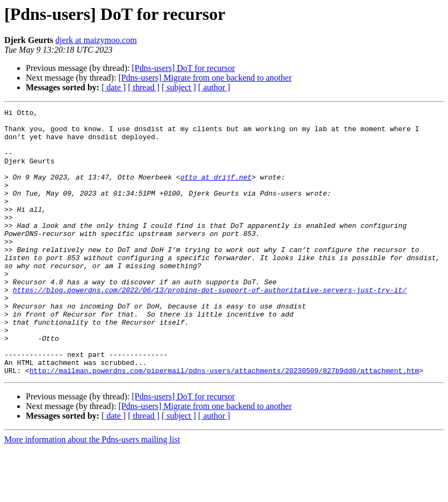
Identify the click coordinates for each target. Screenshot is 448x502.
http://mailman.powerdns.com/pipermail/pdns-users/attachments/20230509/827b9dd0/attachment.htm (224, 424)
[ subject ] (179, 87)
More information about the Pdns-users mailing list (92, 493)
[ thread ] (144, 87)
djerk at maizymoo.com (96, 40)
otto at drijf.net (216, 191)
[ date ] (114, 87)
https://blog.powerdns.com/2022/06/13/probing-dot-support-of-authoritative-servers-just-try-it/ (210, 327)
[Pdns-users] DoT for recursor (183, 68)
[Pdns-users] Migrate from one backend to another (205, 78)
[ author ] (214, 87)
